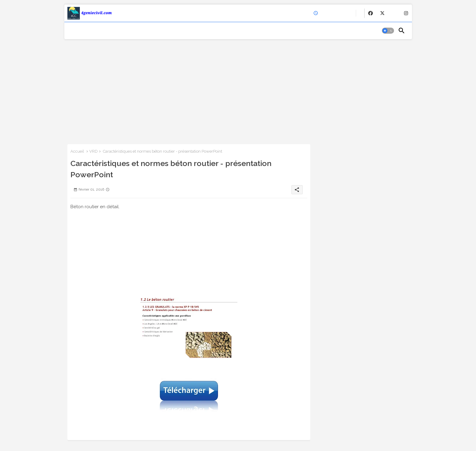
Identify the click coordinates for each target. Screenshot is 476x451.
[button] (388, 31)
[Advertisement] (238, 90)
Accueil (77, 151)
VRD (93, 151)
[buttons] (371, 13)
